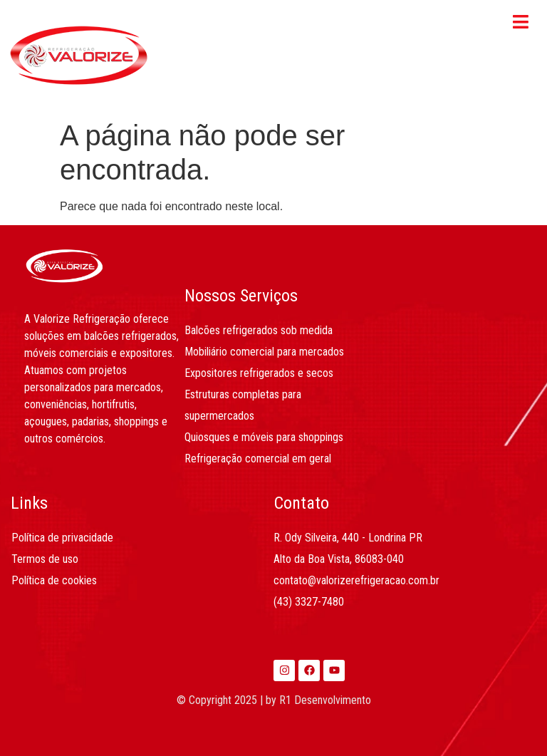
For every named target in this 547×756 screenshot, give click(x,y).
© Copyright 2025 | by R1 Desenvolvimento (274, 700)
